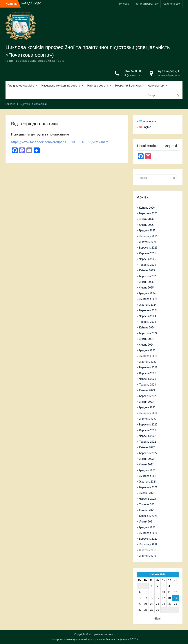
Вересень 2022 (148, 425)
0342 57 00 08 (133, 71)
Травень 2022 (148, 442)
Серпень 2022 (148, 430)
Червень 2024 (148, 316)
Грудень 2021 (147, 470)
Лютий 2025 (146, 282)
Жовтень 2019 (148, 550)
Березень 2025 (148, 276)
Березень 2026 (148, 213)
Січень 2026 (146, 225)
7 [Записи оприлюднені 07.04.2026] (146, 592)
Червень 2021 (148, 499)
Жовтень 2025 (148, 242)
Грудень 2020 (147, 527)
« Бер (157, 619)
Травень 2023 (148, 385)
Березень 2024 (148, 333)
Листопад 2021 (148, 476)
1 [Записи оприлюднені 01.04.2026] (152, 586)
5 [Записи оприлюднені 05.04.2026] (176, 586)
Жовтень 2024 (148, 305)
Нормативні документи (130, 86)
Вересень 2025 (148, 248)
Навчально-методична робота (61, 86)
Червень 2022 (148, 436)
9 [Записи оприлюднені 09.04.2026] (158, 592)
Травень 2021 (148, 504)
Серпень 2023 (148, 373)
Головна (124, 4)
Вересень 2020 (148, 539)
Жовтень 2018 (148, 556)
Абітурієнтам (156, 86)
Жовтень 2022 (148, 419)
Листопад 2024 (148, 299)
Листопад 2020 (148, 533)
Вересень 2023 (148, 367)
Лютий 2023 (146, 402)
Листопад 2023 (148, 356)
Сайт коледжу (172, 4)
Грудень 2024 (147, 293)
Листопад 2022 (148, 413)
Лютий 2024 (146, 339)
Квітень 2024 (147, 328)
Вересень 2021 (148, 487)
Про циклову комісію (21, 86)
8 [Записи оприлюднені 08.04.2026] (152, 592)
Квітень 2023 (147, 390)
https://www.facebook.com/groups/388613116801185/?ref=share (60, 142)
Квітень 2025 (147, 270)
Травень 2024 (148, 322)
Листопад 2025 (148, 236)
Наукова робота (98, 86)
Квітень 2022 (147, 447)
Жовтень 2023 (148, 362)
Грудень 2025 (147, 230)
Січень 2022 (146, 464)
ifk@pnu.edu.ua (132, 75)
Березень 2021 (148, 516)
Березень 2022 (148, 453)
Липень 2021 (147, 493)
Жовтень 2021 (148, 482)
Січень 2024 (146, 345)
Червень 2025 (148, 259)
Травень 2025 (148, 265)
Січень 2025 (146, 288)
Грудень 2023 (147, 350)
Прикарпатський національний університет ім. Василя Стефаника (89, 639)
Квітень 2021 (147, 510)
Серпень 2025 (148, 253)
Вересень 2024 (148, 310)
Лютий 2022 (146, 459)
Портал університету (146, 4)
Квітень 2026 (147, 208)
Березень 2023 (148, 396)
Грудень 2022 (147, 407)
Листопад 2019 (148, 544)
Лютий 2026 (146, 219)
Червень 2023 (148, 379)
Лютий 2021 (146, 522)
